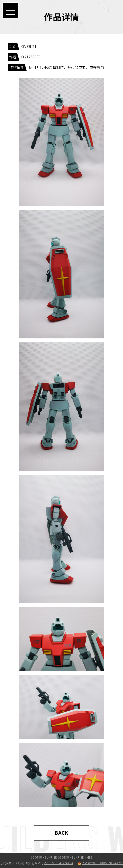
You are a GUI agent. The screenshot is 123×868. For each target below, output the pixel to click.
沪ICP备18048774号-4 (58, 863)
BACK (61, 833)
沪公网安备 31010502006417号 (100, 863)
